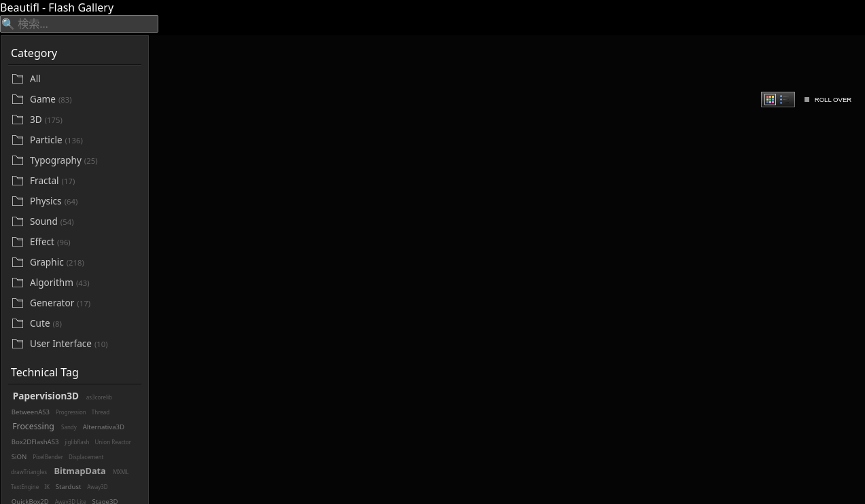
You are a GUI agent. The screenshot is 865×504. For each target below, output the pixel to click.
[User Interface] (84, 344)
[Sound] (84, 222)
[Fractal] (84, 181)
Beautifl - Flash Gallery (57, 7)
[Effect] (84, 242)
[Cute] (84, 324)
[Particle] (84, 140)
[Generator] (84, 303)
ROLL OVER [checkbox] (833, 100)
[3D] (84, 120)
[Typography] (84, 161)
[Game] (84, 100)
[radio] (770, 100)
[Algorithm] (84, 283)
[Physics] (84, 201)
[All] (84, 79)
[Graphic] (84, 263)
